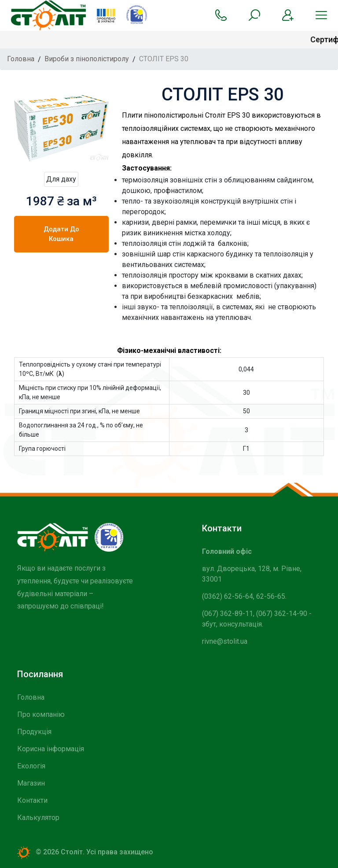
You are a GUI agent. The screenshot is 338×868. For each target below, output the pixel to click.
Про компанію (41, 714)
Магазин (31, 783)
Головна (31, 697)
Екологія (31, 766)
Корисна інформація (51, 749)
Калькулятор (38, 818)
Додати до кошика (61, 234)
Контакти (32, 800)
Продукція (34, 732)
